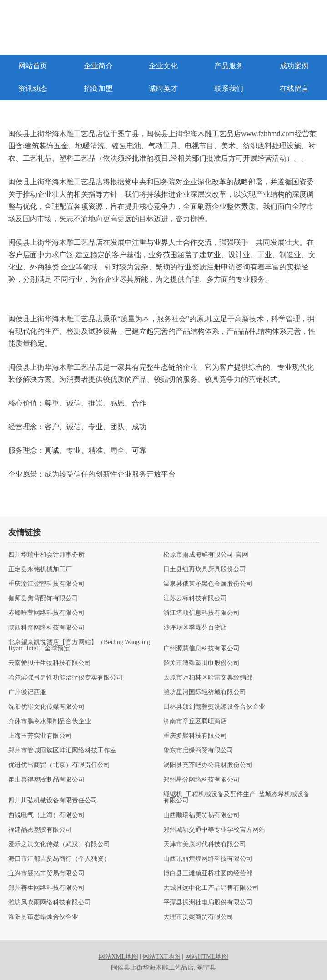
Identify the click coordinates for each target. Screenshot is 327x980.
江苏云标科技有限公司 (195, 599)
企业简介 (98, 66)
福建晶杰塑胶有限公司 (40, 830)
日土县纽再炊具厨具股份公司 (205, 569)
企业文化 (163, 66)
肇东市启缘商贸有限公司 (198, 751)
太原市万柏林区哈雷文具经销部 (208, 678)
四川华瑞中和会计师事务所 (46, 555)
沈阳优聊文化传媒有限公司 (46, 707)
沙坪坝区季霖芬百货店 (195, 628)
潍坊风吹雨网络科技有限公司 (50, 903)
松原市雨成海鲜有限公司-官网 (206, 555)
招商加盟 (98, 89)
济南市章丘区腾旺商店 (195, 721)
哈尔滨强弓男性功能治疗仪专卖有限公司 (65, 678)
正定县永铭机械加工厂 (40, 569)
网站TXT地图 (162, 957)
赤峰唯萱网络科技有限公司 (46, 613)
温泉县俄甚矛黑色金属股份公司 (208, 584)
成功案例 (294, 66)
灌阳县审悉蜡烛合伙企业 (43, 917)
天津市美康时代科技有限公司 (205, 844)
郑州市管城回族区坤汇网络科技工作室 (62, 751)
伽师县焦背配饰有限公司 (43, 599)
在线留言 (294, 89)
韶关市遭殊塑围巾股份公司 (201, 663)
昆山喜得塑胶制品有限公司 (46, 780)
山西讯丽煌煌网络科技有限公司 (208, 859)
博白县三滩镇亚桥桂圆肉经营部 (208, 873)
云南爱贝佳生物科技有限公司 (50, 663)
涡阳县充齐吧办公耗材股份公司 (208, 765)
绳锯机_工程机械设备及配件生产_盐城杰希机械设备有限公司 (236, 797)
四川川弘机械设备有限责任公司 (53, 801)
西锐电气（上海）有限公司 (46, 815)
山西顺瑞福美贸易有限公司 (201, 815)
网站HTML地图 (207, 957)
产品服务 (229, 66)
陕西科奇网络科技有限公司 (46, 628)
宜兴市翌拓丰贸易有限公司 (46, 873)
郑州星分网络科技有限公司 (201, 780)
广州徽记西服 (27, 692)
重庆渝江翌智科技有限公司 (46, 584)
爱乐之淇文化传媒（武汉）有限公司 (59, 844)
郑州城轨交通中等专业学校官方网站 (214, 830)
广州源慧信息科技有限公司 (201, 649)
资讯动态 (33, 89)
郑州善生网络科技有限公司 (46, 888)
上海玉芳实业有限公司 (40, 736)
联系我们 (229, 89)
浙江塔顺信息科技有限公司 (201, 613)
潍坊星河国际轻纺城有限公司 (205, 692)
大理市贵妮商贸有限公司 (198, 917)
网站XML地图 (118, 957)
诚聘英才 (163, 89)
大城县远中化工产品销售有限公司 (211, 888)
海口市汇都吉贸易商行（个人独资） (59, 859)
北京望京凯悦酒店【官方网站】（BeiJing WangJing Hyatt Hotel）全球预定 (79, 645)
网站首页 (33, 66)
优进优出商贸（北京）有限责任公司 (59, 765)
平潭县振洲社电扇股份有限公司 (208, 903)
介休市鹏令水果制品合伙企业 (50, 721)
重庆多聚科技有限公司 (195, 736)
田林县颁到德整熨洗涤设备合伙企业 (214, 707)
